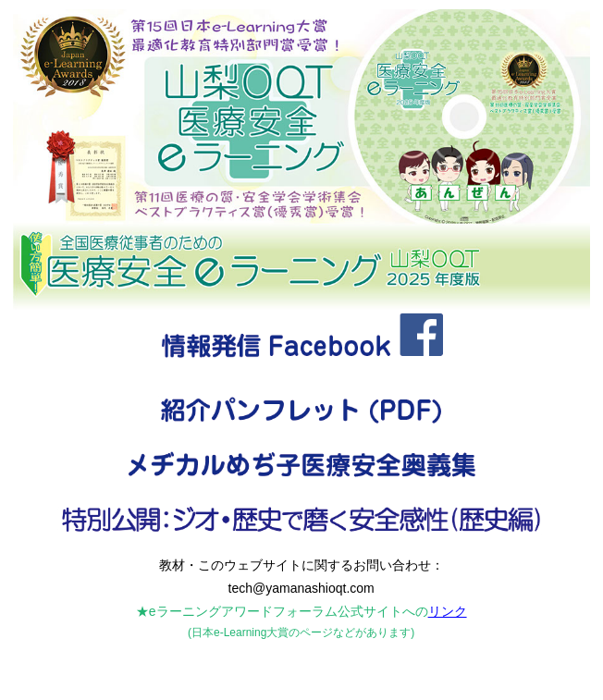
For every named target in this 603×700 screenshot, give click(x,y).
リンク (448, 611)
